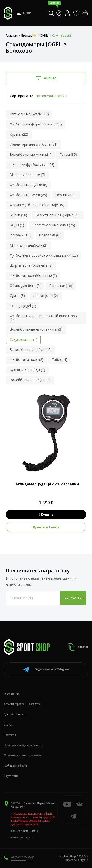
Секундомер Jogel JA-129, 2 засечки (46, 484)
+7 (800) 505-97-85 (23, 857)
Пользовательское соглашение (23, 755)
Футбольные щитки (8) (28, 185)
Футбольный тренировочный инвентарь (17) (43, 318)
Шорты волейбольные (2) (31, 265)
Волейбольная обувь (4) (30, 380)
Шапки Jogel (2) (46, 296)
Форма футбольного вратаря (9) (37, 205)
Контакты (10, 735)
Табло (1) (60, 360)
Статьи (8, 725)
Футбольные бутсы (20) (29, 114)
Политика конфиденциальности (24, 745)
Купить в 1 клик (46, 527)
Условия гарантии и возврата (22, 704)
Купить (46, 514)
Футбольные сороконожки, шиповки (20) (44, 255)
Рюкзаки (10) (20, 235)
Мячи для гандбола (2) (28, 245)
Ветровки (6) (50, 235)
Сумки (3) (17, 296)
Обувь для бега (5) (25, 286)
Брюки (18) (18, 215)
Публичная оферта (15, 766)
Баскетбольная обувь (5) (31, 349)
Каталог (78, 647)
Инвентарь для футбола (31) (34, 144)
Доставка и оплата (15, 714)
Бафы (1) (17, 225)
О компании (11, 694)
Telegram (46, 670)
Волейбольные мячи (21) (30, 154)
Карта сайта (11, 776)
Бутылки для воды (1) (27, 370)
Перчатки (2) (66, 195)
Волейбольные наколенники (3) (36, 329)
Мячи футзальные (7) (27, 175)
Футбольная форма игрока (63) (36, 124)
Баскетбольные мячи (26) (54, 225)
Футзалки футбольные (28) (32, 164)
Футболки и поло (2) (26, 360)
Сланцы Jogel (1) (23, 306)
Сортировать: (21, 96)
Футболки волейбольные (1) (33, 275)
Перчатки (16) (61, 286)
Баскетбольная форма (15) (58, 215)
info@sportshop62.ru (24, 837)
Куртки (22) (19, 134)
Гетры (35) (68, 154)
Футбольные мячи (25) (28, 195)
